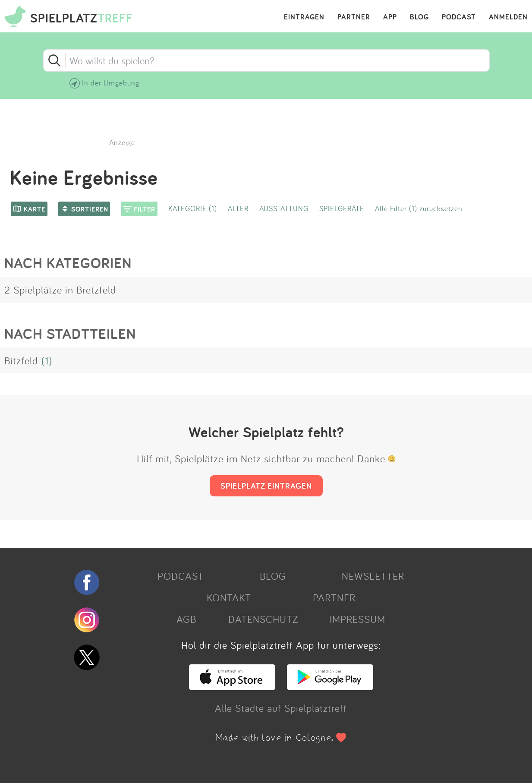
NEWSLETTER (373, 576)
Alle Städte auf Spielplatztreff (281, 708)
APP (390, 17)
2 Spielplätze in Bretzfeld (60, 290)
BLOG (419, 17)
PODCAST (459, 17)
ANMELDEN (508, 17)
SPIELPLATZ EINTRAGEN (266, 486)
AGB (186, 619)
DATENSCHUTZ (263, 619)
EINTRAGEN (304, 17)
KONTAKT (229, 597)
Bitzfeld (21, 360)
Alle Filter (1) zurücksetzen (419, 208)
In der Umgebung (111, 83)
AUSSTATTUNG (284, 208)
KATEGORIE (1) (193, 208)
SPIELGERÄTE (342, 208)
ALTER (238, 208)
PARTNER (354, 17)
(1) (47, 360)
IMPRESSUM (357, 619)
